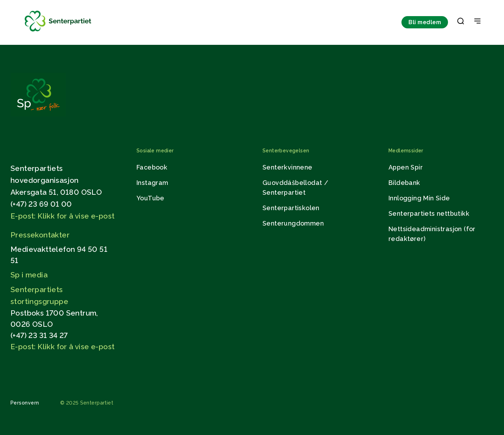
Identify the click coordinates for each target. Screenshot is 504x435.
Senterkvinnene (288, 167)
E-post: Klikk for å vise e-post (62, 216)
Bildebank (404, 183)
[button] (461, 22)
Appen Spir (406, 167)
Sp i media (29, 275)
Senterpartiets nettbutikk (429, 213)
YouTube (150, 198)
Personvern (25, 403)
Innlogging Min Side (419, 198)
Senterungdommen (293, 223)
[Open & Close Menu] (477, 22)
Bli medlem (425, 22)
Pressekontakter (40, 235)
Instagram (152, 183)
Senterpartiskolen (291, 208)
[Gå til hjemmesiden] (38, 114)
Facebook (152, 167)
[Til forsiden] (58, 32)
